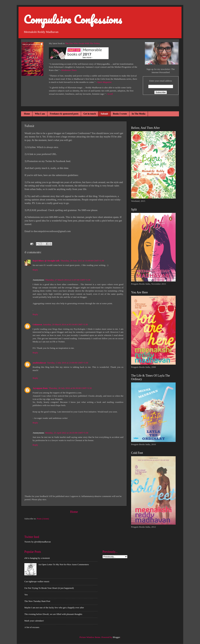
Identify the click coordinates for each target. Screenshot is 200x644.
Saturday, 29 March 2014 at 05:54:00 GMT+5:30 (65, 324)
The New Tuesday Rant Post (37, 601)
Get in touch (90, 114)
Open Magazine (104, 82)
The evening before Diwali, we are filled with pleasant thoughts (53, 614)
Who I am (40, 114)
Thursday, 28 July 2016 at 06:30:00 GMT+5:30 (70, 388)
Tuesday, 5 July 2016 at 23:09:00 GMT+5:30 (68, 363)
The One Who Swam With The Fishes (82, 43)
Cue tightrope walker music (37, 581)
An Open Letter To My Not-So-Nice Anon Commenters (63, 564)
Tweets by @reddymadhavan (38, 542)
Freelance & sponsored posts (64, 114)
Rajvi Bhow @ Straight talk (46, 261)
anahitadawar (39, 363)
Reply (35, 270)
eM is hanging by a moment (37, 558)
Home (27, 114)
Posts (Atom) (43, 519)
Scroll (110, 94)
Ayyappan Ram (40, 388)
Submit (104, 114)
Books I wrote (120, 114)
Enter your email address (161, 81)
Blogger (116, 637)
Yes (26, 595)
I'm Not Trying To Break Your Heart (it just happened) (49, 588)
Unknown (37, 324)
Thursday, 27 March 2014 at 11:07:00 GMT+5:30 (68, 280)
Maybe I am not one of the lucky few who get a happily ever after (54, 608)
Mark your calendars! (34, 621)
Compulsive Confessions (73, 19)
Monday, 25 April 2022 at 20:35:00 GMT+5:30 (67, 433)
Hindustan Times (69, 70)
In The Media (139, 114)
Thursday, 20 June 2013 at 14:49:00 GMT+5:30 (82, 261)
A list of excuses (32, 627)
